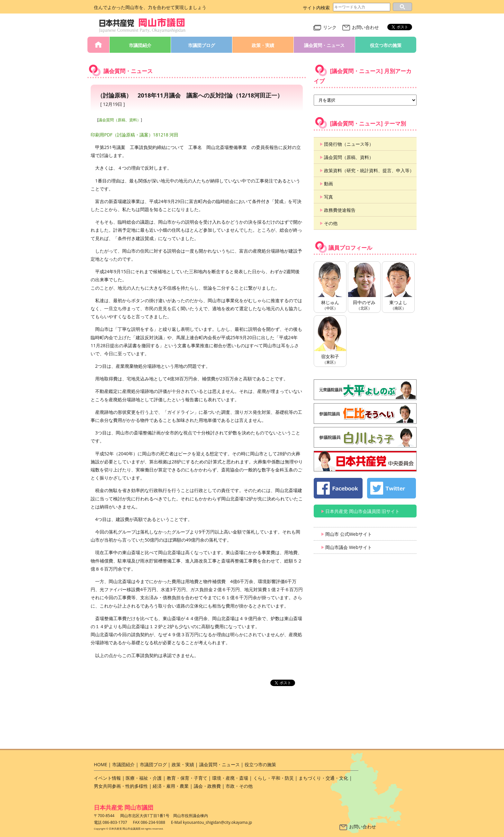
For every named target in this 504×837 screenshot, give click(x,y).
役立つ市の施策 (386, 45)
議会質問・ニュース (324, 45)
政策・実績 (263, 45)
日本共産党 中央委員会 (365, 461)
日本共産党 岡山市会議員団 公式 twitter (392, 488)
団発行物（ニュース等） (349, 144)
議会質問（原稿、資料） (120, 120)
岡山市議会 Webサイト (349, 547)
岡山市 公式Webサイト (349, 534)
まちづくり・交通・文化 (323, 778)
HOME (98, 45)
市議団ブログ (202, 45)
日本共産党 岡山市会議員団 (142, 26)
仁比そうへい (365, 414)
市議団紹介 (140, 45)
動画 (328, 184)
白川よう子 (365, 437)
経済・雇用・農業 (171, 786)
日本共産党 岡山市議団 (124, 807)
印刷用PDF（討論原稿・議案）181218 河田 (135, 135)
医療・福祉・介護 (144, 778)
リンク (325, 27)
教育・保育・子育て (187, 778)
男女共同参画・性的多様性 (121, 786)
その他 (331, 223)
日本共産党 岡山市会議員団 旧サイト (362, 511)
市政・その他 (239, 786)
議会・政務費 (207, 786)
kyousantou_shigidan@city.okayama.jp (217, 822)
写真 (328, 197)
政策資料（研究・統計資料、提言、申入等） (369, 170)
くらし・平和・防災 (274, 778)
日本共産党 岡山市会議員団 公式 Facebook (338, 488)
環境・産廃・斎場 (230, 778)
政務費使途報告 (340, 210)
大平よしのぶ (365, 390)
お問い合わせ (361, 27)
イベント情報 (107, 778)
